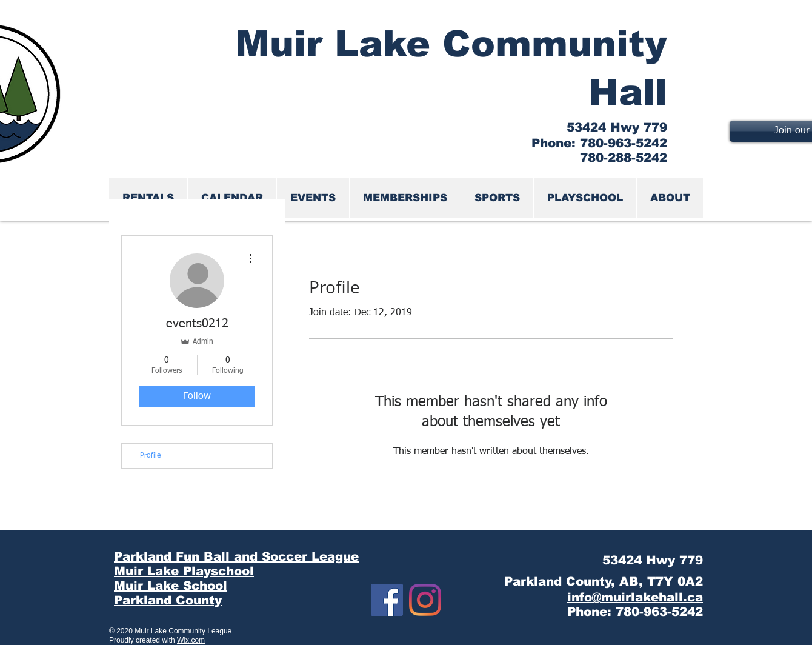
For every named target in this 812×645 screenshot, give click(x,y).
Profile (150, 456)
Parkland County (168, 600)
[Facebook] (387, 600)
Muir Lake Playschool (184, 571)
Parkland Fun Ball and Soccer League (236, 556)
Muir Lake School (171, 586)
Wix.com (191, 640)
